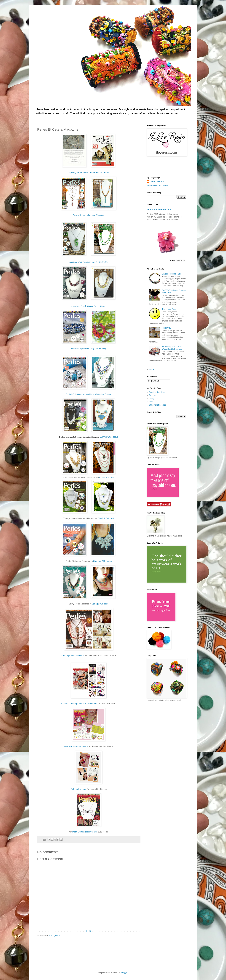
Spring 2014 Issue (100, 604)
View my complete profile (157, 186)
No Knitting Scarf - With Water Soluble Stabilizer (172, 348)
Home (89, 931)
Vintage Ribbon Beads (171, 274)
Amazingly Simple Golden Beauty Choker (89, 306)
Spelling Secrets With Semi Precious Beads (89, 172)
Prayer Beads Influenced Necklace (89, 215)
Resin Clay (167, 328)
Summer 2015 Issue (109, 437)
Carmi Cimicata (157, 181)
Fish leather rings (79, 789)
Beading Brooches (157, 392)
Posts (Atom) (54, 936)
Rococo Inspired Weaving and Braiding (89, 349)
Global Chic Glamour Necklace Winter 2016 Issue (89, 394)
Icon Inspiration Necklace (72, 655)
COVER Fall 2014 (105, 518)
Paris (151, 402)
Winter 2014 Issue (107, 478)
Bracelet (153, 395)
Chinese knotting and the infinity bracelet (80, 704)
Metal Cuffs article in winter (85, 832)
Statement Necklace (157, 405)
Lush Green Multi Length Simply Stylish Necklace (89, 262)
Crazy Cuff (153, 399)
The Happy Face (169, 309)
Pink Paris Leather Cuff (159, 210)
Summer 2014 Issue (102, 561)
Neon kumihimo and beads (76, 746)
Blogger (124, 972)
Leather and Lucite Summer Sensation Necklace (79, 437)
